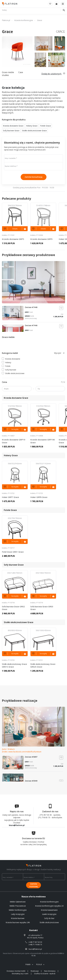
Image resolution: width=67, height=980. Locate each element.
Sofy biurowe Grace (11, 131)
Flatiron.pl (6, 20)
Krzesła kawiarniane (49, 910)
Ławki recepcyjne (49, 914)
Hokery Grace (32, 126)
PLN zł (39, 964)
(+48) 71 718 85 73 (35, 945)
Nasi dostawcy (50, 971)
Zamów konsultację (33, 177)
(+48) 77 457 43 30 (35, 942)
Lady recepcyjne (18, 914)
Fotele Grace (46, 126)
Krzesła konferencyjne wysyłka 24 (49, 906)
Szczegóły (15, 429)
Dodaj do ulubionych (53, 74)
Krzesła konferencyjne (24, 20)
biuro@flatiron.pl (17, 825)
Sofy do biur (49, 918)
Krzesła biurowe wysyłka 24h (18, 922)
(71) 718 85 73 (44, 817)
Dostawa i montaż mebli (16, 971)
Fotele (6, 366)
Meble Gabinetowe (18, 902)
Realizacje (35, 971)
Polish (28, 964)
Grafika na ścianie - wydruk (45, 974)
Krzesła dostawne (11, 359)
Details (15, 229)
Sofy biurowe (9, 370)
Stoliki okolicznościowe (13, 373)
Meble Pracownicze (18, 906)
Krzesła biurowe (18, 918)
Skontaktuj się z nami (20, 974)
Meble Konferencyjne (18, 910)
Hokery (7, 362)
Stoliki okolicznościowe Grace (34, 131)
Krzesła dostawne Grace (13, 126)
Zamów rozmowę (33, 885)
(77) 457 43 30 (46, 815)
